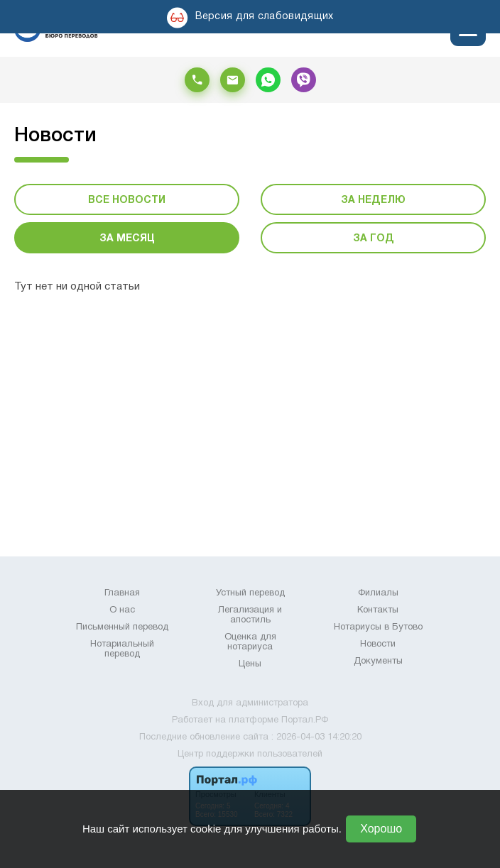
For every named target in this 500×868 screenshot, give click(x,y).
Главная (122, 593)
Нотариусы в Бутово (378, 627)
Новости (378, 644)
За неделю (373, 200)
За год (374, 239)
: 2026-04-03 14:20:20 (316, 737)
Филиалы (378, 593)
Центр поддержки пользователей (250, 754)
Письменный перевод (122, 627)
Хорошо (381, 829)
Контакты (378, 610)
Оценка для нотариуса (250, 642)
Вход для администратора (250, 703)
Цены (250, 664)
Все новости (127, 200)
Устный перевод (250, 593)
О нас (122, 610)
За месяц (127, 239)
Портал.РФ (305, 720)
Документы (378, 661)
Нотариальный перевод (122, 649)
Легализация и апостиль (250, 615)
